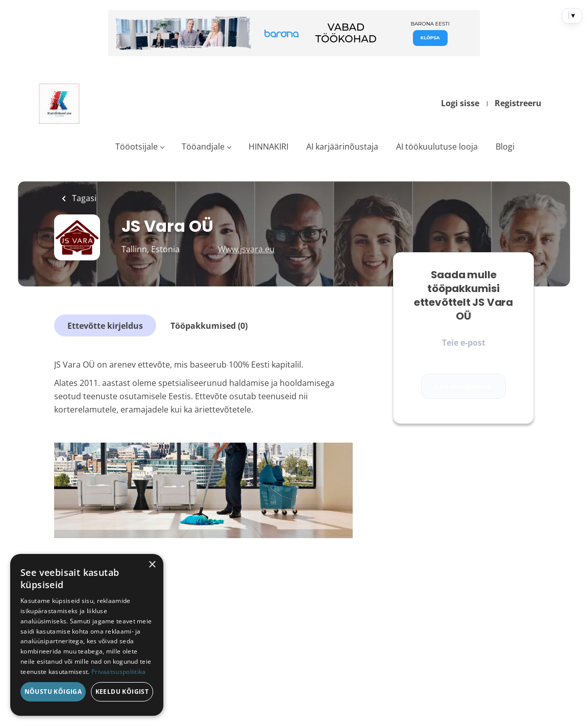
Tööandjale (203, 147)
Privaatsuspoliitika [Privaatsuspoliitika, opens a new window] (119, 672)
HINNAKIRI (268, 147)
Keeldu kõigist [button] (122, 692)
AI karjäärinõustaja (342, 147)
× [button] (152, 565)
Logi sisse (460, 103)
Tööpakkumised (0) (209, 326)
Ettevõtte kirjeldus (105, 326)
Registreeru (518, 103)
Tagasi (83, 198)
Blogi (505, 147)
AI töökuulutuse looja (437, 147)
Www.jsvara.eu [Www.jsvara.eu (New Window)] (246, 249)
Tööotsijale (137, 147)
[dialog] (87, 635)
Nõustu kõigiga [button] (53, 692)
